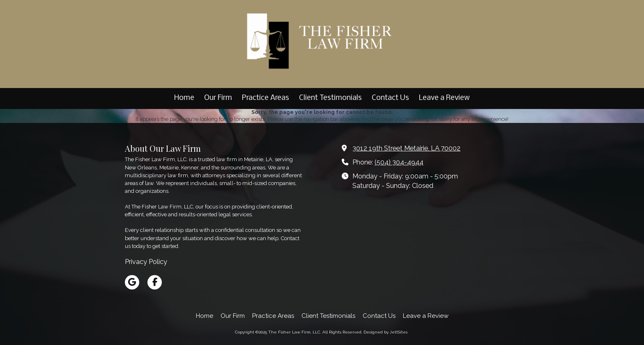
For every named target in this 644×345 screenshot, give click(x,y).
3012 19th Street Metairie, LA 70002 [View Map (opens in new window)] (406, 148)
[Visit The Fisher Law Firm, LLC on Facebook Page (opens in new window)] (155, 282)
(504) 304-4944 (399, 162)
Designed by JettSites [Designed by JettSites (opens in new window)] (385, 332)
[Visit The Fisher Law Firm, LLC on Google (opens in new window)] (132, 282)
